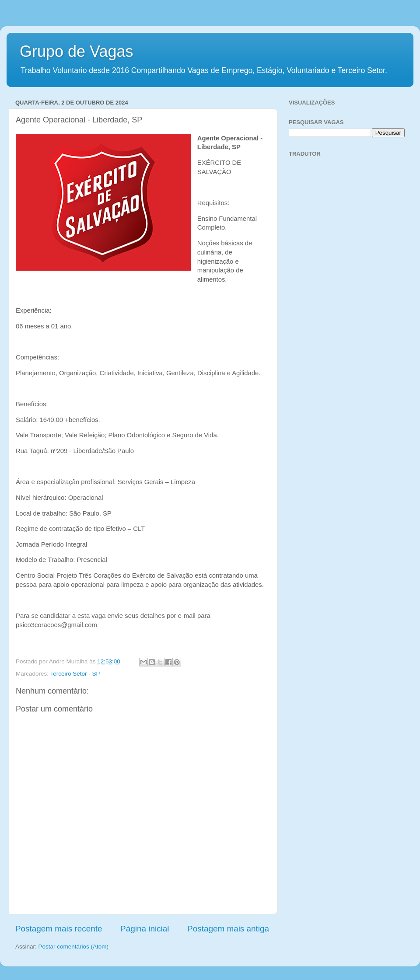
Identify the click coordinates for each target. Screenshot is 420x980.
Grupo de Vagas (77, 51)
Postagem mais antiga (228, 929)
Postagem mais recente (59, 929)
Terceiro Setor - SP (75, 674)
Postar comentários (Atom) (74, 947)
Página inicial (145, 929)
